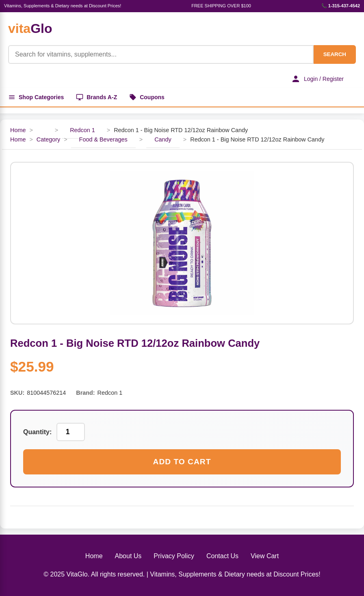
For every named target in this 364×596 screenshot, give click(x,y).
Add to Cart (182, 462)
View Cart (265, 556)
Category (48, 139)
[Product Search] (161, 54)
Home (18, 130)
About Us (128, 556)
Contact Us (222, 556)
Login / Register (317, 79)
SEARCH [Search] (335, 54)
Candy (163, 139)
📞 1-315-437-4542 (341, 6)
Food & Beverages (103, 139)
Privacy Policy (174, 556)
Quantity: (37, 432)
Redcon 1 (82, 130)
